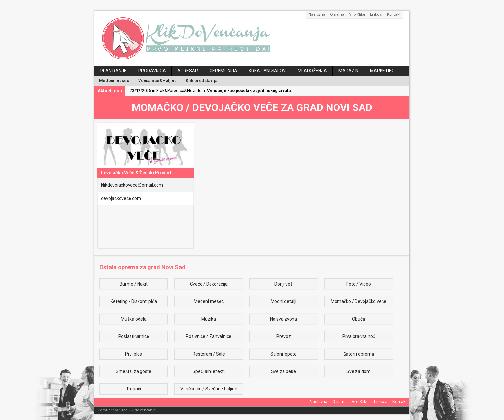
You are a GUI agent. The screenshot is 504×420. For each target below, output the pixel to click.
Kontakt (394, 14)
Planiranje (113, 71)
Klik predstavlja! (202, 81)
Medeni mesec (114, 81)
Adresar (188, 71)
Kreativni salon (267, 71)
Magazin (348, 71)
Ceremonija (223, 71)
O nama (337, 14)
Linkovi (376, 14)
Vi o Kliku (357, 14)
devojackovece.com (121, 198)
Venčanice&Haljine (157, 81)
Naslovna (317, 14)
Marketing (382, 71)
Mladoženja (312, 71)
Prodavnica (152, 71)
